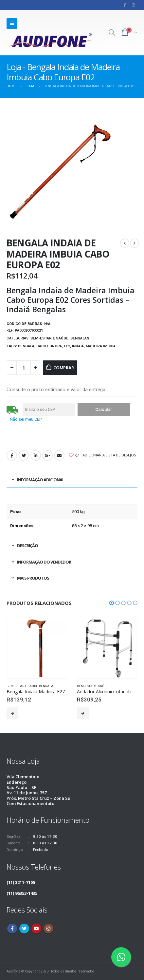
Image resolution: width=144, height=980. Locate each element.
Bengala (26, 346)
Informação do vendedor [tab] (44, 562)
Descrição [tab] (27, 546)
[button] (112, 603)
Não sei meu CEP (26, 419)
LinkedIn (36, 455)
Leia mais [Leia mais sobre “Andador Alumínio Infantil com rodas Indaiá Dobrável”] (83, 713)
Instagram (48, 929)
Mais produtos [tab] (33, 578)
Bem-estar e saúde (49, 338)
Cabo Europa (49, 346)
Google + (47, 455)
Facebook (12, 455)
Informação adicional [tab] (41, 480)
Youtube (36, 929)
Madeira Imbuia (101, 346)
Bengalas (80, 338)
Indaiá (78, 346)
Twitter (24, 455)
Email (59, 455)
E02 (67, 346)
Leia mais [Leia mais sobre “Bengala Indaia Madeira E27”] (12, 713)
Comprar (64, 368)
